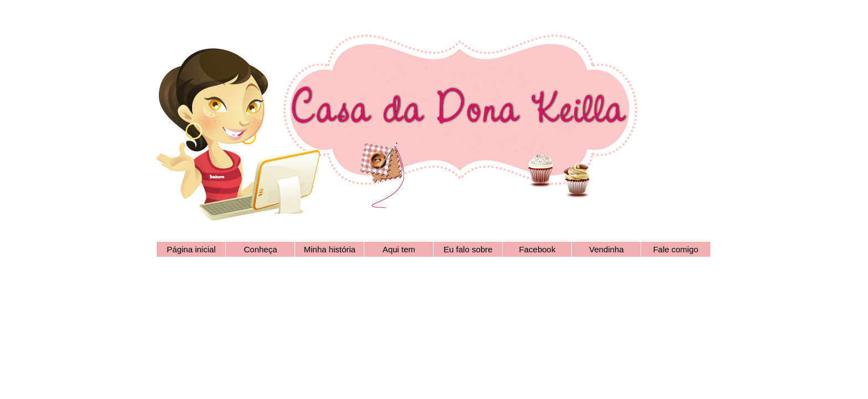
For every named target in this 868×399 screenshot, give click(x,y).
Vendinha (606, 249)
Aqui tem (399, 249)
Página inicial (191, 249)
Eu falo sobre (468, 249)
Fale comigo (676, 249)
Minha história (330, 249)
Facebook (538, 249)
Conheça (260, 249)
